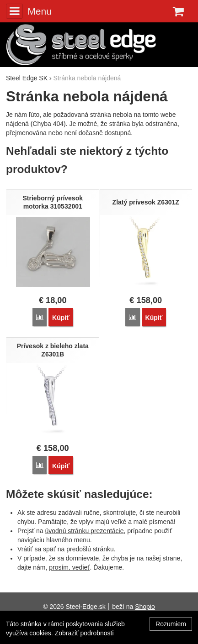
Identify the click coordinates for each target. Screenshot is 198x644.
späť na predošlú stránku (78, 549)
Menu (29, 11)
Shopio (145, 607)
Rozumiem (171, 624)
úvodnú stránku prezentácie (84, 531)
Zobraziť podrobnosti (84, 633)
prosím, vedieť (69, 567)
